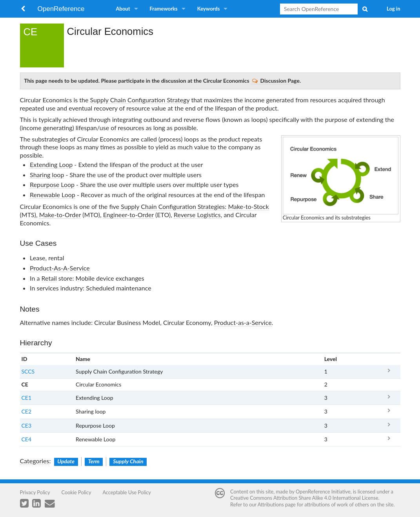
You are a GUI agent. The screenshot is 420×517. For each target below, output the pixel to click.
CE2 (27, 411)
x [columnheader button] (388, 359)
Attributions (271, 504)
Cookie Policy (76, 492)
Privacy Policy (35, 492)
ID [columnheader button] (25, 359)
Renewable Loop (53, 195)
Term (94, 461)
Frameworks (164, 9)
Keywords (209, 9)
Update (66, 461)
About (123, 9)
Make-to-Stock (248, 206)
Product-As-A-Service (60, 268)
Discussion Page (276, 81)
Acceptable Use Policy (127, 492)
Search (365, 9)
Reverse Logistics (197, 215)
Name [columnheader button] (83, 359)
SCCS (28, 371)
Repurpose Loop (52, 184)
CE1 (27, 398)
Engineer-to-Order (128, 215)
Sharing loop (47, 175)
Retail (49, 278)
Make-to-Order (60, 215)
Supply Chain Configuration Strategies (173, 206)
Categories (35, 461)
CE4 (27, 439)
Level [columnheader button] (331, 359)
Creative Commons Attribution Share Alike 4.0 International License (304, 498)
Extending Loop (51, 164)
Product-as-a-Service (243, 322)
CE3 (27, 425)
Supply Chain (128, 461)
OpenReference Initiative (323, 492)
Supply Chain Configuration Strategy (140, 100)
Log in (394, 9)
